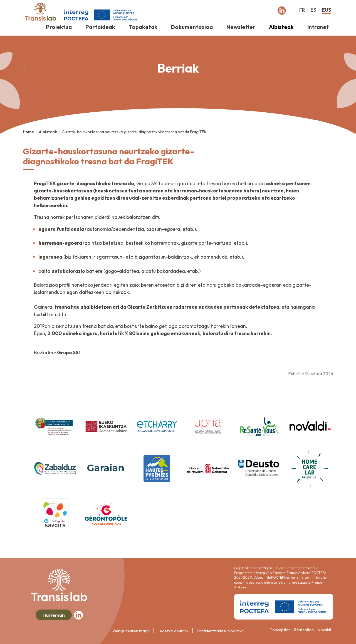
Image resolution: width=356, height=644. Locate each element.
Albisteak (281, 27)
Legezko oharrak (173, 631)
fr (302, 10)
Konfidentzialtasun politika (220, 631)
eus (326, 10)
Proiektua (59, 27)
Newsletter (241, 27)
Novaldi (324, 630)
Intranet (318, 27)
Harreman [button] (54, 615)
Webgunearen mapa (131, 631)
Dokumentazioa (192, 27)
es (313, 10)
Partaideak (100, 27)
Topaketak (143, 27)
